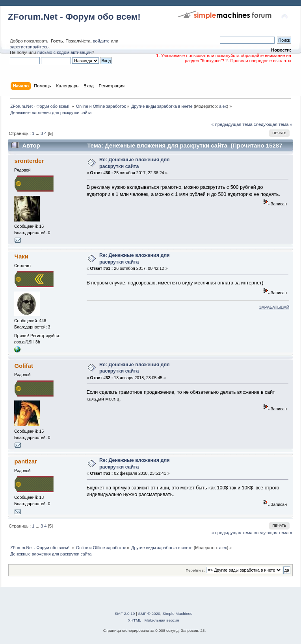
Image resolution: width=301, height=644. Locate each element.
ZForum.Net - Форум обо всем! (74, 17)
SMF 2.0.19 (125, 614)
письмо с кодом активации (65, 52)
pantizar (25, 461)
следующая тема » (273, 124)
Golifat (23, 366)
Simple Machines (177, 614)
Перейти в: (195, 570)
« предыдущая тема (232, 124)
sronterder (29, 161)
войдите (101, 41)
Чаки (21, 256)
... (38, 133)
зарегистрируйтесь (29, 47)
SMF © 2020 (149, 614)
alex (223, 106)
